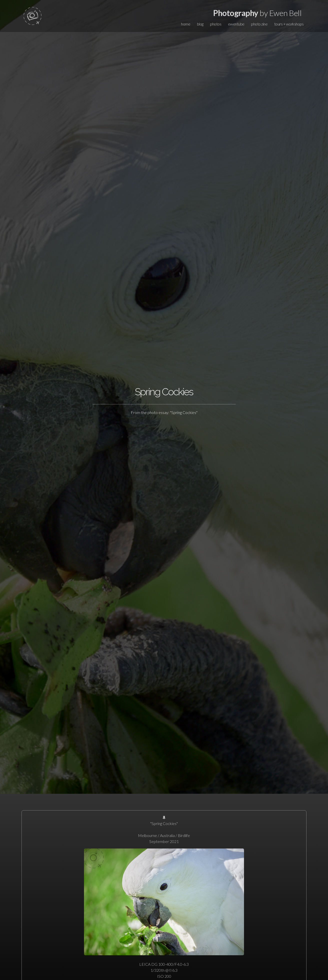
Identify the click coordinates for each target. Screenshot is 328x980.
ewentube (236, 24)
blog (200, 24)
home (186, 24)
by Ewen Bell (257, 13)
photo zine (259, 24)
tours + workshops (289, 24)
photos (216, 24)
